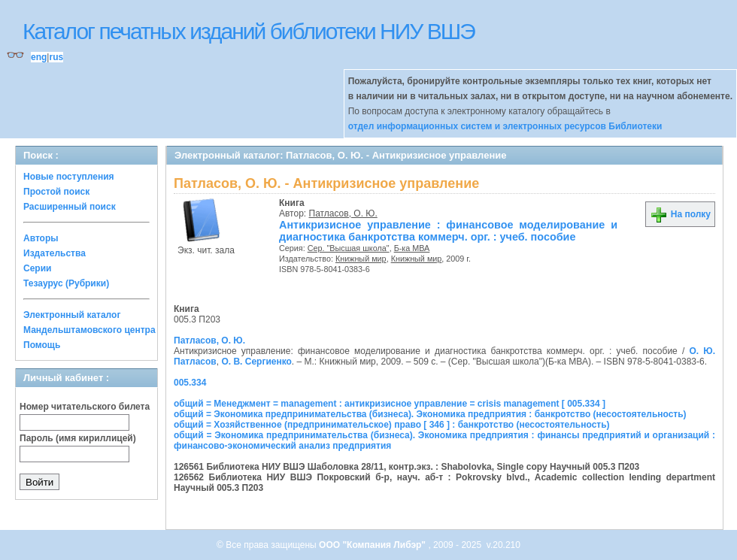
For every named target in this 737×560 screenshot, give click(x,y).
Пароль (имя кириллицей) (78, 438)
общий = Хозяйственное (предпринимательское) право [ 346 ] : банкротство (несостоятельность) (392, 425)
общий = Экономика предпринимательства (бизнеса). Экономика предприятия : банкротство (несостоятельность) (430, 414)
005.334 (190, 383)
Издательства (55, 253)
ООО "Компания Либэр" (373, 545)
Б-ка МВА (412, 248)
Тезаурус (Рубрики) (66, 283)
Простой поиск (56, 192)
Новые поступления (69, 177)
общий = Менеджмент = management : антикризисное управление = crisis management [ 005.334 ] (390, 404)
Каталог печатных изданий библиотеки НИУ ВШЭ (249, 31)
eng (39, 57)
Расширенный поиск (70, 207)
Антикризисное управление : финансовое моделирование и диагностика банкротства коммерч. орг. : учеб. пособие (448, 231)
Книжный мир (361, 259)
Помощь (42, 345)
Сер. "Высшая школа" (349, 248)
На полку (680, 214)
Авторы (41, 238)
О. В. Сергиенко (256, 362)
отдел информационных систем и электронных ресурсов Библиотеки (505, 126)
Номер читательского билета (85, 407)
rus (56, 57)
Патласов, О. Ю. (343, 213)
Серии (37, 268)
